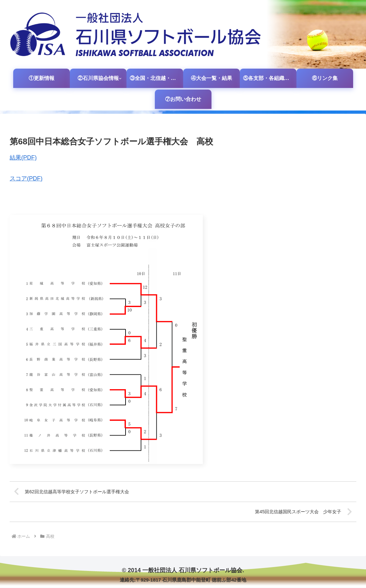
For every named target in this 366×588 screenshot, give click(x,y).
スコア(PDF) (26, 178)
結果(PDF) (23, 158)
